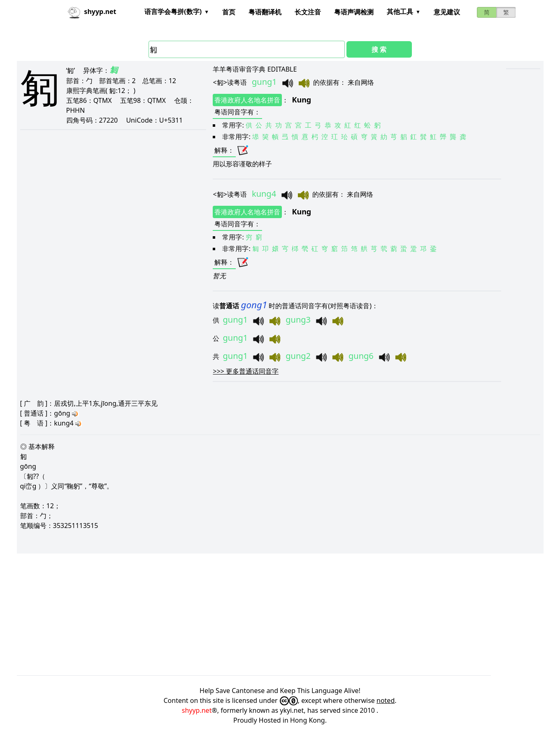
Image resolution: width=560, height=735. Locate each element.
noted (386, 700)
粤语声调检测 (354, 12)
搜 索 (379, 49)
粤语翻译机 (265, 12)
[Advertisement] (264, 614)
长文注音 (308, 12)
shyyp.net (197, 710)
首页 (229, 12)
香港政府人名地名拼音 (247, 100)
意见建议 (447, 12)
